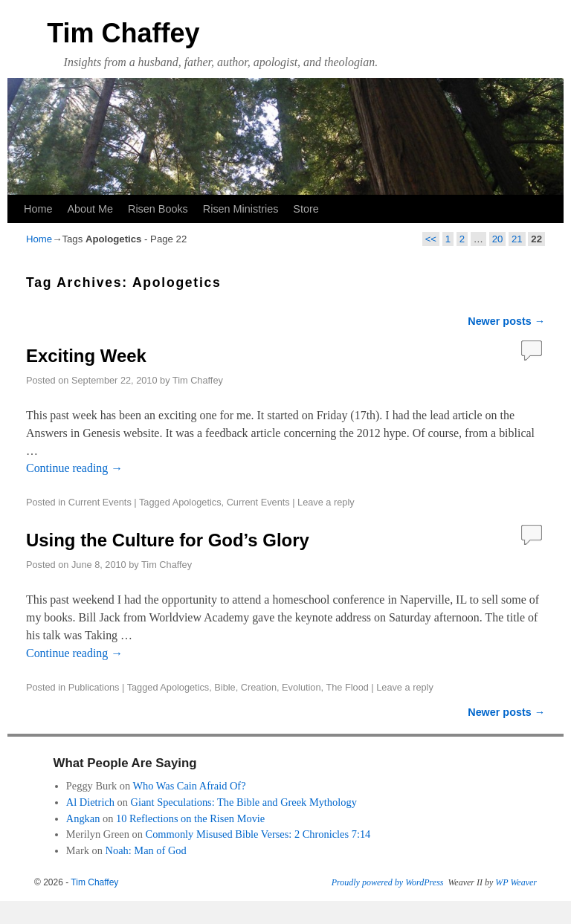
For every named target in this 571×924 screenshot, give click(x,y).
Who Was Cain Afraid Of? (190, 786)
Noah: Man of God (146, 850)
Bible (225, 687)
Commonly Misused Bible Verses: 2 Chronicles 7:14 (258, 834)
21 (517, 239)
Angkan (83, 818)
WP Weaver (516, 882)
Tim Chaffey (123, 33)
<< (431, 239)
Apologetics (197, 502)
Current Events (100, 502)
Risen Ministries (241, 209)
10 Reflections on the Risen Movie (190, 818)
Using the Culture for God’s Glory (168, 540)
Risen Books (158, 209)
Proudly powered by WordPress (388, 882)
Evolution (301, 687)
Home (38, 209)
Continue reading (74, 468)
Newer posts (506, 321)
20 (498, 239)
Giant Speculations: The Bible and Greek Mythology (244, 802)
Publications (94, 687)
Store (306, 209)
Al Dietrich (90, 802)
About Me (90, 209)
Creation (259, 687)
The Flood (347, 687)
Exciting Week (86, 356)
